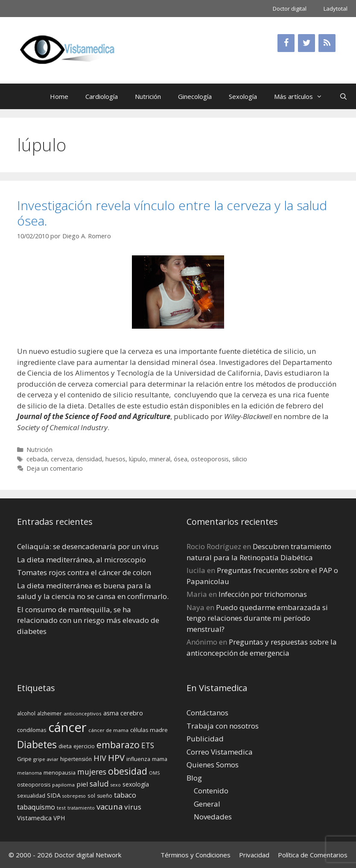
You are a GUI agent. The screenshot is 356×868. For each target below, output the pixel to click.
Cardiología (102, 96)
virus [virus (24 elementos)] (133, 807)
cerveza (62, 459)
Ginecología (195, 96)
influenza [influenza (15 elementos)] (138, 759)
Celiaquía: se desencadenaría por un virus (88, 546)
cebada (37, 459)
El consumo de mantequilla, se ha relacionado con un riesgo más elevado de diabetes (88, 620)
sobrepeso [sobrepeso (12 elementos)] (74, 796)
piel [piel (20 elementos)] (82, 784)
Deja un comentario (55, 468)
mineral (160, 459)
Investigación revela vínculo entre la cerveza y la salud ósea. (172, 213)
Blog (194, 778)
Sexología (243, 96)
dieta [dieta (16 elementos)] (65, 746)
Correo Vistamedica (220, 752)
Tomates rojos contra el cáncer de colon (84, 572)
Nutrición (148, 96)
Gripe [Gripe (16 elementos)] (24, 759)
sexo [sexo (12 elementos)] (116, 785)
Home (59, 96)
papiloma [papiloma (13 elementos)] (63, 785)
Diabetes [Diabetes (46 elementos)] (37, 744)
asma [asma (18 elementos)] (111, 713)
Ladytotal (336, 9)
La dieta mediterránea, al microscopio (82, 560)
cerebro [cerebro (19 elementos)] (132, 713)
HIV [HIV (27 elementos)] (100, 758)
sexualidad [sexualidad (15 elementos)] (31, 796)
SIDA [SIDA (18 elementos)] (54, 795)
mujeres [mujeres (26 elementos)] (92, 772)
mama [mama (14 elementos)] (160, 759)
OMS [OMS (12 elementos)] (154, 773)
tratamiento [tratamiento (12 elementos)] (81, 808)
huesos (115, 459)
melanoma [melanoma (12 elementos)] (29, 773)
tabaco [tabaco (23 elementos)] (125, 795)
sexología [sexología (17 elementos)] (136, 784)
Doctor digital (290, 9)
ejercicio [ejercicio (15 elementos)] (84, 746)
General (207, 804)
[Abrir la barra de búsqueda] (343, 96)
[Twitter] (306, 43)
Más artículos (302, 96)
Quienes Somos (213, 765)
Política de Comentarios (313, 855)
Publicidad (205, 739)
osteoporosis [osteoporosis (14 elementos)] (34, 785)
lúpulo (137, 459)
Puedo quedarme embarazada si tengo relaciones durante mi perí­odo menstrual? (257, 618)
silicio (240, 459)
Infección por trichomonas (263, 594)
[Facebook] (286, 43)
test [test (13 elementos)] (61, 808)
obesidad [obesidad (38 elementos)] (128, 771)
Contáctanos (207, 713)
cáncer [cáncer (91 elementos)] (67, 727)
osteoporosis (210, 459)
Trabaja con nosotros (223, 726)
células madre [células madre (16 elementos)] (149, 730)
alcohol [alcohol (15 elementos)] (26, 713)
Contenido (211, 791)
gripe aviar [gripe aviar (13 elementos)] (46, 759)
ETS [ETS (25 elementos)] (148, 745)
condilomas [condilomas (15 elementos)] (32, 730)
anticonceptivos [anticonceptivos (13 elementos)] (83, 713)
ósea (181, 459)
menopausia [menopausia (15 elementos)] (60, 773)
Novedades (213, 817)
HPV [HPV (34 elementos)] (116, 758)
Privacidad (254, 855)
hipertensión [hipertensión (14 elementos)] (76, 759)
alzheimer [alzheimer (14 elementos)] (50, 713)
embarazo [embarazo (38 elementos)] (118, 745)
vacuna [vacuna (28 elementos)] (109, 806)
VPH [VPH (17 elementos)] (59, 818)
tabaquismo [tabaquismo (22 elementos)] (36, 807)
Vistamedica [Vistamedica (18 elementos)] (34, 818)
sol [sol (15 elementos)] (91, 796)
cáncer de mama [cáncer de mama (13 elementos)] (108, 730)
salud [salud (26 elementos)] (99, 784)
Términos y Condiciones (196, 855)
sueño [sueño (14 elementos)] (105, 796)
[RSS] (327, 43)
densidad (89, 459)
